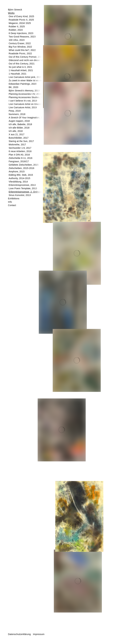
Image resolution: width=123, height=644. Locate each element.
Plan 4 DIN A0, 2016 (19, 155)
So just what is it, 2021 (20, 67)
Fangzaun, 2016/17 (19, 161)
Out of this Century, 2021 (22, 64)
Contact (12, 205)
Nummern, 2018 (17, 114)
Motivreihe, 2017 (17, 145)
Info (10, 202)
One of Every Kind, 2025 (21, 16)
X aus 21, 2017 (16, 134)
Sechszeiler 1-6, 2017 (20, 148)
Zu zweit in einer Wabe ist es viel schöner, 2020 (33, 80)
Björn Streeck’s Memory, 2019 (24, 91)
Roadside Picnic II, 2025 (21, 20)
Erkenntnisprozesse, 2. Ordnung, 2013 (29, 192)
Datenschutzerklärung (19, 634)
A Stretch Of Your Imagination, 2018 (27, 118)
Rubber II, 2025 (17, 26)
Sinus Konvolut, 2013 (20, 195)
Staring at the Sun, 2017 (21, 141)
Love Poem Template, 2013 (23, 188)
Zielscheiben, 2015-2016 (21, 168)
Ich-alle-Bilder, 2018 (19, 128)
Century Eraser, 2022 (20, 43)
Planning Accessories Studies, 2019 (27, 97)
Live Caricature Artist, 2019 (23, 107)
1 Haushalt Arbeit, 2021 (21, 70)
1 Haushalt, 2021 (17, 74)
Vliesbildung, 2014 (18, 182)
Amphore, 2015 (17, 172)
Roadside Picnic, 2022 (20, 53)
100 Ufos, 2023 (17, 40)
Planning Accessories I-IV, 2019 (25, 94)
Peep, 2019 (15, 111)
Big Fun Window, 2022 (20, 47)
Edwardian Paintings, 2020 (23, 84)
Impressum (39, 634)
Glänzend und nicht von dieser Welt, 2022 (30, 60)
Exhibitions (14, 198)
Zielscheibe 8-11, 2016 (20, 158)
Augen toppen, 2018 (19, 121)
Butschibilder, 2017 (19, 138)
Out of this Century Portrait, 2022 (26, 57)
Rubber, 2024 (16, 30)
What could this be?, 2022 (22, 50)
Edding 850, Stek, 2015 (21, 175)
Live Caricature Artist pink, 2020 (25, 77)
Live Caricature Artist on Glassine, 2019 (29, 104)
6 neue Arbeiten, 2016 (20, 151)
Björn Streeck (15, 10)
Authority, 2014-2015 (19, 178)
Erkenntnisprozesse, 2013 (22, 185)
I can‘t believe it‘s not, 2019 (23, 101)
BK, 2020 (13, 87)
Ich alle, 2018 (16, 131)
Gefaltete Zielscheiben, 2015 (24, 165)
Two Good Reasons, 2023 (22, 37)
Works (11, 13)
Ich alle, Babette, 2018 (20, 124)
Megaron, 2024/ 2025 (20, 23)
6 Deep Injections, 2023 (21, 33)
